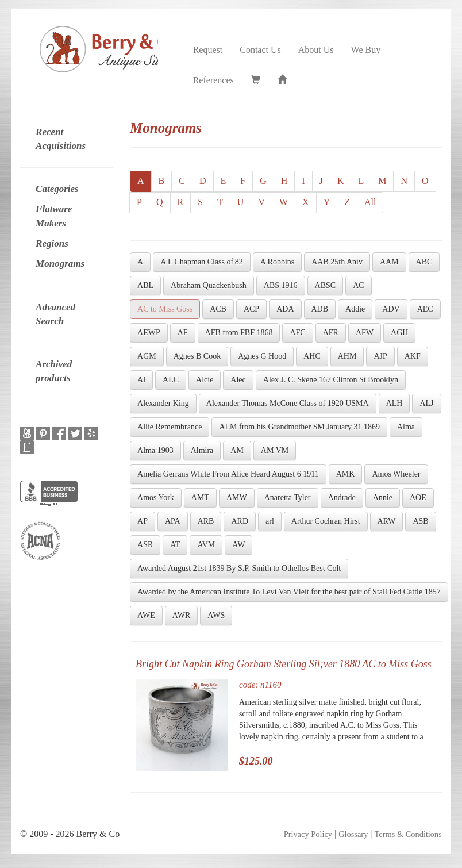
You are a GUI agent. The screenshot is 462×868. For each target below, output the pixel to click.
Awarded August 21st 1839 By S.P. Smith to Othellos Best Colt (239, 568)
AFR (331, 333)
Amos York (156, 498)
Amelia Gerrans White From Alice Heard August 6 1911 (228, 474)
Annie (383, 498)
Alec (238, 380)
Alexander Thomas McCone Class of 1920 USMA (288, 403)
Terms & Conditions (408, 834)
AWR (182, 615)
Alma (406, 427)
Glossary (353, 834)
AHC (312, 356)
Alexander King (163, 403)
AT (175, 545)
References (213, 80)
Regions (52, 243)
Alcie (205, 380)
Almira (202, 450)
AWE (146, 615)
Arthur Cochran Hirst (326, 521)
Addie (355, 309)
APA (173, 521)
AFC (297, 333)
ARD (240, 521)
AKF (413, 356)
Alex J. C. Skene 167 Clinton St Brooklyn (331, 380)
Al (141, 380)
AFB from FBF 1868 (239, 333)
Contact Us (260, 50)
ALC (171, 380)
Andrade (342, 498)
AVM (206, 545)
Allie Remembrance (170, 427)
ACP (251, 309)
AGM (147, 356)
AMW (237, 498)
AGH (399, 333)
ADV (391, 309)
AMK (346, 474)
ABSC (326, 285)
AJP (380, 356)
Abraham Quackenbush (209, 285)
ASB (420, 521)
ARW (387, 521)
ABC (424, 262)
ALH (394, 403)
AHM (347, 356)
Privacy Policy (308, 834)
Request (208, 50)
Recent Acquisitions (61, 139)
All (370, 202)
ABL (145, 285)
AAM (389, 262)
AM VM (275, 450)
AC (358, 285)
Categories (57, 189)
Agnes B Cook (197, 356)
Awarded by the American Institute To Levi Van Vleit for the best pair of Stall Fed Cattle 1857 (289, 592)
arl (270, 521)
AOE (418, 498)
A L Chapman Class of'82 (202, 262)
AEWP (149, 333)
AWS (216, 615)
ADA (285, 309)
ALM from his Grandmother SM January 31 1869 (299, 427)
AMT (200, 498)
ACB (218, 309)
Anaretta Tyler (288, 498)
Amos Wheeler (396, 474)
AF (183, 333)
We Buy (366, 50)
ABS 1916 (281, 285)
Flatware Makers (54, 216)
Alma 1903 (155, 450)
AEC (425, 309)
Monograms (60, 264)
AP (143, 521)
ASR (145, 545)
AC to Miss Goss (165, 309)
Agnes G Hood (262, 356)
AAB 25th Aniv (337, 262)
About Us (316, 50)
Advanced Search (55, 314)
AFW (365, 333)
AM (237, 450)
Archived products (54, 371)
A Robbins (278, 262)
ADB (320, 309)
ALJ (426, 403)
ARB (206, 521)
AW (238, 545)
